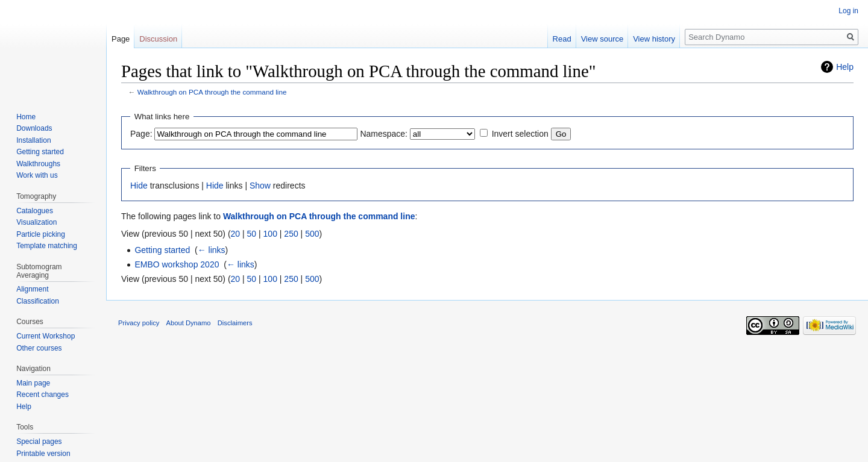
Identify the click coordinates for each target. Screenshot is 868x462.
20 (236, 234)
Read (562, 39)
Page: (141, 134)
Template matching (47, 246)
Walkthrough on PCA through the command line (212, 92)
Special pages (39, 442)
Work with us (37, 175)
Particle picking (41, 234)
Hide (139, 186)
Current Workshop (46, 336)
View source (602, 39)
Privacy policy (139, 323)
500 (312, 234)
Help (845, 67)
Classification (38, 301)
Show (260, 186)
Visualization (36, 222)
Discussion (158, 39)
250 (291, 234)
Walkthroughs (38, 164)
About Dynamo (189, 323)
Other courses (39, 348)
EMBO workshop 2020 (177, 264)
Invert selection (520, 134)
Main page (33, 383)
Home (26, 117)
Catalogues (35, 211)
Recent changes (42, 395)
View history (654, 39)
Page (121, 39)
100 (270, 234)
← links (212, 250)
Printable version (43, 454)
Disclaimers (235, 323)
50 (252, 234)
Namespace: (384, 134)
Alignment (32, 289)
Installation (33, 140)
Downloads (34, 128)
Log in (848, 11)
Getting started (162, 250)
